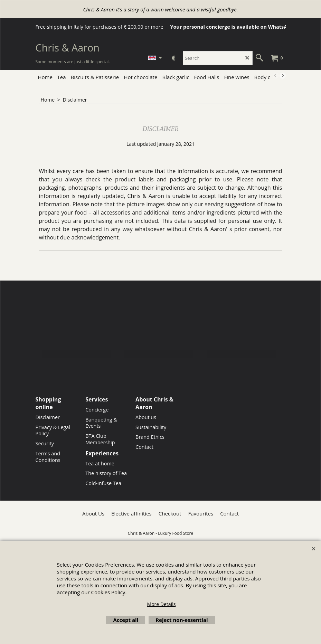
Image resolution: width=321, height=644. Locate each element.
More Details (162, 604)
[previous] (276, 76)
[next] (283, 76)
